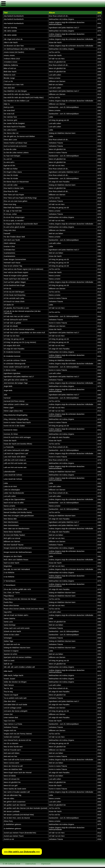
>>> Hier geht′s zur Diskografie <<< (22, 852)
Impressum (46, 864)
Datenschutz (31, 864)
